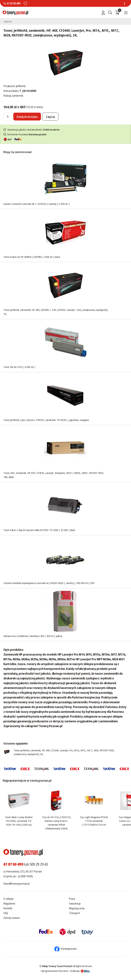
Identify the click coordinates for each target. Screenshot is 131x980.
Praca (72, 899)
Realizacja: (80, 971)
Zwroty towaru (12, 918)
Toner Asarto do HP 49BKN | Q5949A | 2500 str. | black (32, 257)
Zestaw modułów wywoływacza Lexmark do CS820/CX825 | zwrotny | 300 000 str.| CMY (49, 583)
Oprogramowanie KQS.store (55, 971)
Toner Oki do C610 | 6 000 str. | (19, 367)
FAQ (6, 913)
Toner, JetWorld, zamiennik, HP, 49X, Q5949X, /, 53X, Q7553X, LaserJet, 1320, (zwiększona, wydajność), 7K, (56, 312)
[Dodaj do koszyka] (27, 117)
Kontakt (8, 908)
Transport (74, 913)
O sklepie (8, 899)
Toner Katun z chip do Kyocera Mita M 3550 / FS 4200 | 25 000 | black (39, 530)
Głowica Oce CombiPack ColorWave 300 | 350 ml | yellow (33, 636)
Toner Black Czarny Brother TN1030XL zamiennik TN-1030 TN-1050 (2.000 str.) (19, 821)
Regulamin (9, 903)
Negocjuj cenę (77, 908)
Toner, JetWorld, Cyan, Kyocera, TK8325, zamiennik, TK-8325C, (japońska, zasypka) (46, 420)
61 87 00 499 (13, 3)
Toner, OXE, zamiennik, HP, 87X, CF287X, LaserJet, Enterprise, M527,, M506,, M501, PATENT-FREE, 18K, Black (54, 475)
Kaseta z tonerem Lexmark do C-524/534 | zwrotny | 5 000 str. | (37, 204)
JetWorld (21, 86)
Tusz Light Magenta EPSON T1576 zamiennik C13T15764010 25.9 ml (94, 821)
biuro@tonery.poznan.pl (16, 884)
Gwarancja (75, 903)
